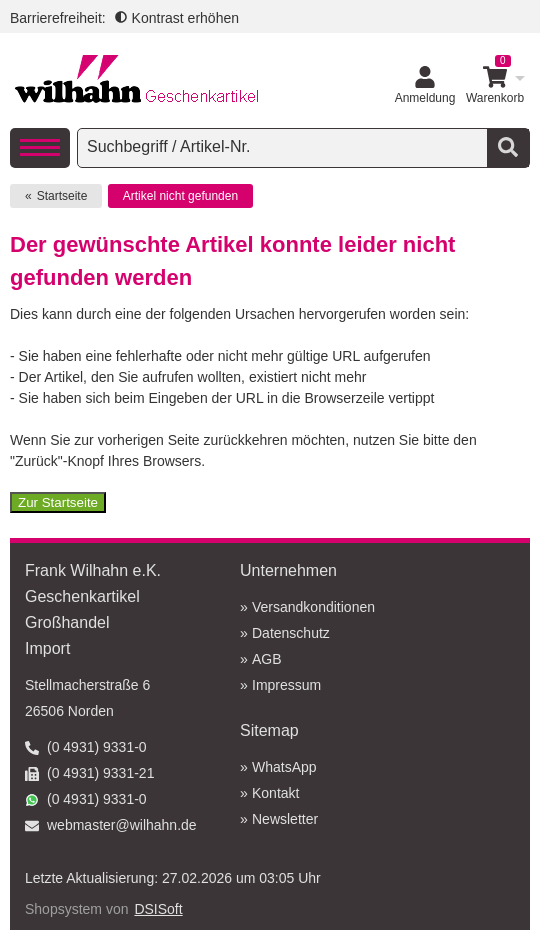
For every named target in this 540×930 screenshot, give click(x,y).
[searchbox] (284, 147)
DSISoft (158, 909)
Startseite (62, 196)
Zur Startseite (58, 502)
